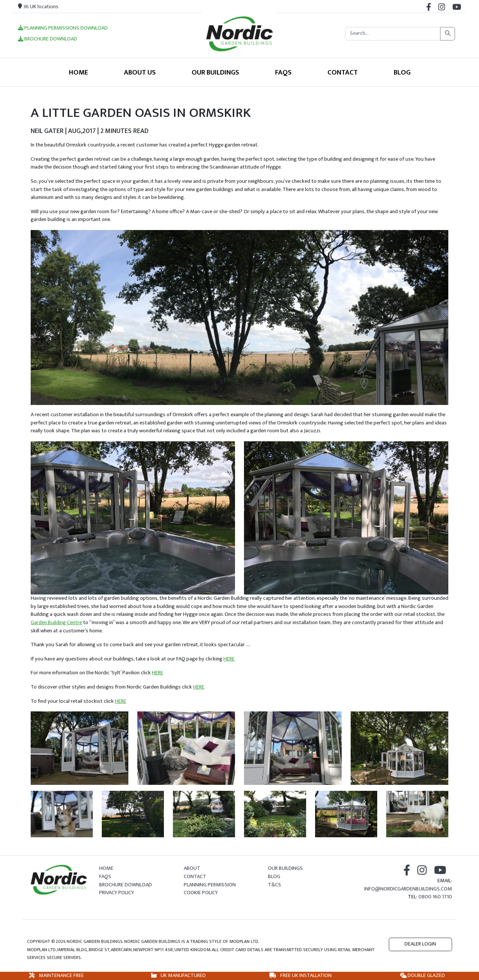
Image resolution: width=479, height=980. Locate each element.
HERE (229, 659)
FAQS (283, 72)
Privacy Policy (117, 893)
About (192, 868)
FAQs (105, 877)
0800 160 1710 (435, 897)
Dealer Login (420, 944)
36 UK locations (38, 7)
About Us (140, 72)
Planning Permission (210, 885)
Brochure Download (48, 39)
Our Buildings (215, 72)
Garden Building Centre (56, 623)
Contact (343, 72)
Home (78, 72)
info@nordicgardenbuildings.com (408, 889)
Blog (402, 72)
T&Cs (274, 885)
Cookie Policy (201, 893)
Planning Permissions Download (63, 28)
